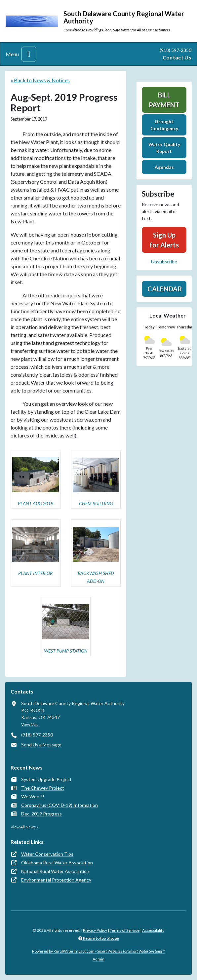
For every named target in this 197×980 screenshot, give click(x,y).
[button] (36, 480)
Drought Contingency (164, 125)
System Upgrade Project (46, 779)
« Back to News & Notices (40, 80)
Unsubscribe (164, 262)
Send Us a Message (41, 745)
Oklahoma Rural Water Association (57, 863)
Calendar (165, 289)
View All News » (24, 827)
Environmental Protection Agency (56, 880)
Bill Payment (164, 100)
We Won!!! (33, 796)
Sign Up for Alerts (164, 240)
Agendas (164, 167)
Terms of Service (125, 930)
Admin (98, 959)
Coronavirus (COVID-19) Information (59, 805)
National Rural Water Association (55, 871)
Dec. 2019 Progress (41, 814)
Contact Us (177, 57)
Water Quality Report (164, 148)
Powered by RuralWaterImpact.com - (99, 951)
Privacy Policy (95, 930)
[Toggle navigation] (29, 54)
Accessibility (153, 930)
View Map (30, 724)
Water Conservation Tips (47, 854)
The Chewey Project (43, 788)
